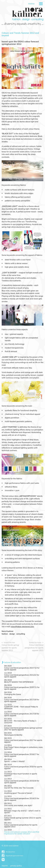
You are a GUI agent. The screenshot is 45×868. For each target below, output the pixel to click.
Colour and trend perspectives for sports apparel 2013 (21, 826)
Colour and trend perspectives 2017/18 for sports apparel (22, 700)
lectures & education (13, 662)
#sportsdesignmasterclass (12, 856)
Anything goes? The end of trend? (18, 793)
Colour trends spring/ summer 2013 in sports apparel (23, 819)
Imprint (5, 866)
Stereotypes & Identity (13, 735)
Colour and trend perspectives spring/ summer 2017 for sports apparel (23, 729)
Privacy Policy (16, 866)
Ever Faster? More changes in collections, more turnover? (23, 748)
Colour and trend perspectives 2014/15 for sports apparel (22, 799)
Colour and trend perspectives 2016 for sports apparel (23, 768)
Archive (31, 4)
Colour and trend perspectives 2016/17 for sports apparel (22, 755)
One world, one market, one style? (18, 805)
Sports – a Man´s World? (14, 761)
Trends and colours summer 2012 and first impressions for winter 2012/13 (22, 833)
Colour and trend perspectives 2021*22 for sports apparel (22, 669)
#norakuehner (8, 852)
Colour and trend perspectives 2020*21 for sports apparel (22, 688)
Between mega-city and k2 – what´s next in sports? (22, 812)
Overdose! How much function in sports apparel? (21, 775)
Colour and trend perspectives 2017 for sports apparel (23, 741)
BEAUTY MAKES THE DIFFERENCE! (19, 682)
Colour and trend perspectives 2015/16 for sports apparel (22, 782)
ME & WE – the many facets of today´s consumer (20, 722)
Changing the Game (13, 694)
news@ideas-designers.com (22, 627)
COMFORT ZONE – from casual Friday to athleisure (21, 708)
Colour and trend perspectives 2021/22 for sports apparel (22, 676)
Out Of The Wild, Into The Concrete (19, 788)
